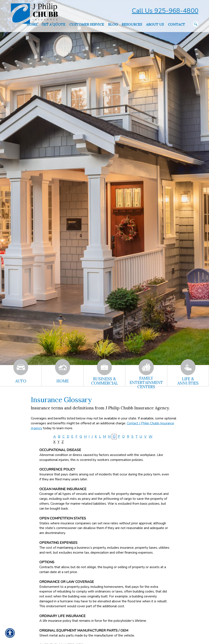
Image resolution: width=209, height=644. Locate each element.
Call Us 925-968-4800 (165, 11)
